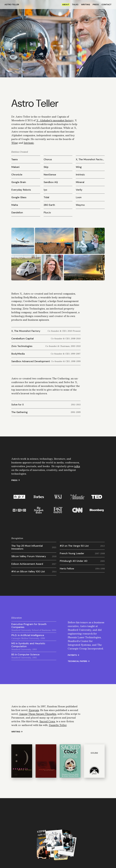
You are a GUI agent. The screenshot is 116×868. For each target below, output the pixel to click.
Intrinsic (29, 143)
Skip (46, 167)
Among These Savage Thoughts (38, 714)
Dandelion (17, 212)
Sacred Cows (47, 721)
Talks (75, 5)
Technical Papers (77, 661)
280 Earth (49, 205)
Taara (14, 159)
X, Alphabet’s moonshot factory (55, 120)
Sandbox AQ (51, 182)
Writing (86, 5)
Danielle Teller (58, 725)
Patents (72, 655)
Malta (15, 205)
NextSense (50, 175)
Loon (79, 197)
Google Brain (19, 182)
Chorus (48, 159)
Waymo (80, 205)
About (66, 5)
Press (96, 5)
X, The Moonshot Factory (90, 159)
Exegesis (34, 710)
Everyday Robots (21, 190)
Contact (106, 5)
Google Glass (19, 197)
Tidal (46, 197)
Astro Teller (12, 5)
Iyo (45, 190)
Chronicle (17, 175)
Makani (15, 167)
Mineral (80, 182)
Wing (15, 143)
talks (77, 466)
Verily (79, 190)
